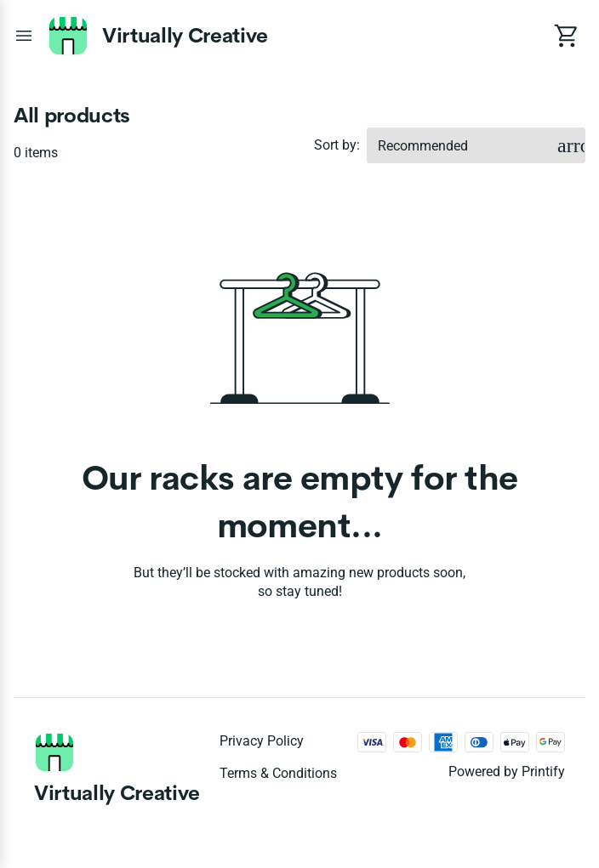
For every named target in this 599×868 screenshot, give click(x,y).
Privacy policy (262, 741)
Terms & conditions (278, 773)
